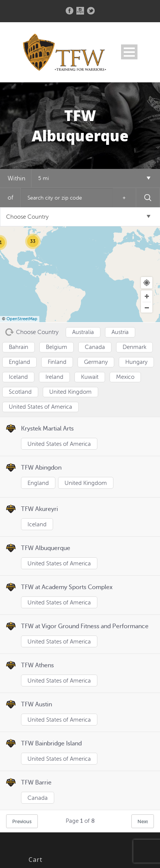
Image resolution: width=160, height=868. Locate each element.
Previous (22, 821)
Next (143, 821)
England (38, 483)
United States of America (59, 444)
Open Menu (129, 52)
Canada (38, 798)
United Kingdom (86, 483)
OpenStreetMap (22, 319)
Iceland (37, 525)
